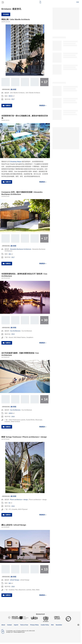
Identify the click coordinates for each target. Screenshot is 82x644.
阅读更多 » (43, 106)
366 (10, 254)
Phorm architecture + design (19, 500)
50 (9, 503)
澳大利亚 (13, 89)
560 (10, 583)
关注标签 (6, 14)
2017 (13, 99)
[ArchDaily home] (40, 2)
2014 (13, 334)
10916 (11, 413)
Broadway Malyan (16, 162)
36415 (11, 96)
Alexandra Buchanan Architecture (20, 249)
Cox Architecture (15, 331)
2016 (13, 417)
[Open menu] (2, 2)
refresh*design (15, 580)
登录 (78, 2)
